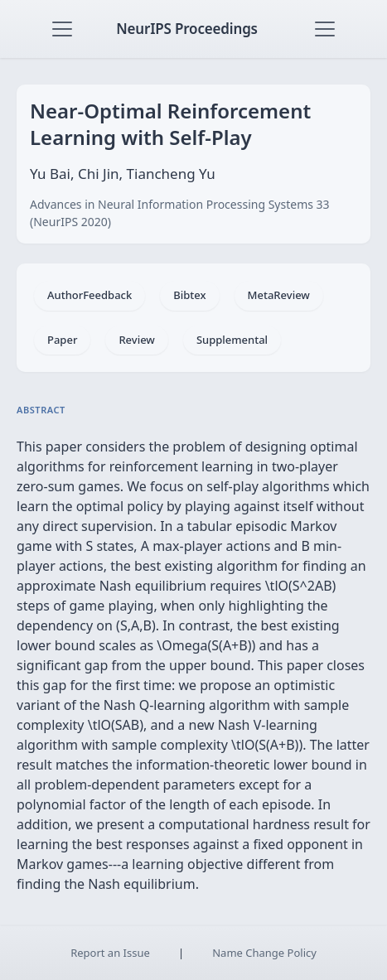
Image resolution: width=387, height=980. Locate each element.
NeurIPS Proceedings (187, 29)
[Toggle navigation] (62, 29)
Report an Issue (110, 953)
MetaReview (279, 295)
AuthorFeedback (89, 295)
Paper (62, 340)
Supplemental (232, 340)
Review (136, 340)
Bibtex (189, 295)
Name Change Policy (264, 953)
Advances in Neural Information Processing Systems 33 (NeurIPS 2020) (180, 213)
